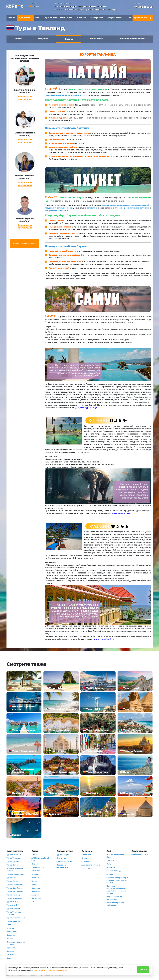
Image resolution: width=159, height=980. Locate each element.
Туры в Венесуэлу (14, 921)
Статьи (109, 864)
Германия (11, 948)
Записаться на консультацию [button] (25, 98)
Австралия (36, 898)
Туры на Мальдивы (14, 884)
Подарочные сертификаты (62, 866)
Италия (35, 874)
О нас (128, 18)
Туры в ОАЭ (11, 878)
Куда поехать (25, 18)
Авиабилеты (81, 18)
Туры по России (13, 909)
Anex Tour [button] (35, 6)
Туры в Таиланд (13, 858)
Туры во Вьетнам (14, 855)
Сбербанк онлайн (64, 862)
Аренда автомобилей (91, 865)
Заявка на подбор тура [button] (23, 244)
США (34, 902)
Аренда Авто (51, 18)
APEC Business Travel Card (40, 859)
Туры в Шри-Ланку (14, 888)
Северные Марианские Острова (16, 943)
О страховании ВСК (140, 855)
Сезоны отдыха (96, 39)
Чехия (34, 881)
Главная (12, 18)
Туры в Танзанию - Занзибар (14, 913)
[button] (86, 9)
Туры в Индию (12, 902)
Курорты (69, 39)
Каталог (18, 39)
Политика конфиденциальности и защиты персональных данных (116, 890)
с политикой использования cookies (50, 970)
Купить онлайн (141, 18)
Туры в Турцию (13, 862)
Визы (38, 18)
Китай (34, 855)
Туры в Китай (12, 865)
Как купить (61, 858)
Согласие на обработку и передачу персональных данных (117, 880)
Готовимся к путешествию (132, 39)
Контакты (110, 861)
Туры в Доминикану (15, 898)
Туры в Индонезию (14, 891)
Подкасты (111, 867)
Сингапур (36, 871)
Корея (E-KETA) (38, 867)
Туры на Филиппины (15, 874)
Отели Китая (66, 18)
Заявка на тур (87, 868)
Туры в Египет (12, 881)
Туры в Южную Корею (16, 918)
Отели (84, 858)
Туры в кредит (62, 855)
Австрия (10, 951)
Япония (10, 938)
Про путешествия (114, 18)
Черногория (12, 932)
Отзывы (110, 874)
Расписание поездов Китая (115, 856)
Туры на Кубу (12, 905)
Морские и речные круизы (15, 870)
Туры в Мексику (13, 895)
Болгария (11, 935)
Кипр (9, 925)
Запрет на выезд (113, 871)
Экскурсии (43, 39)
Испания (10, 928)
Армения (10, 955)
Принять (143, 970)
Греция (9, 958)
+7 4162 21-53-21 (143, 7)
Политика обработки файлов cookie (115, 904)
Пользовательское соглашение (114, 898)
